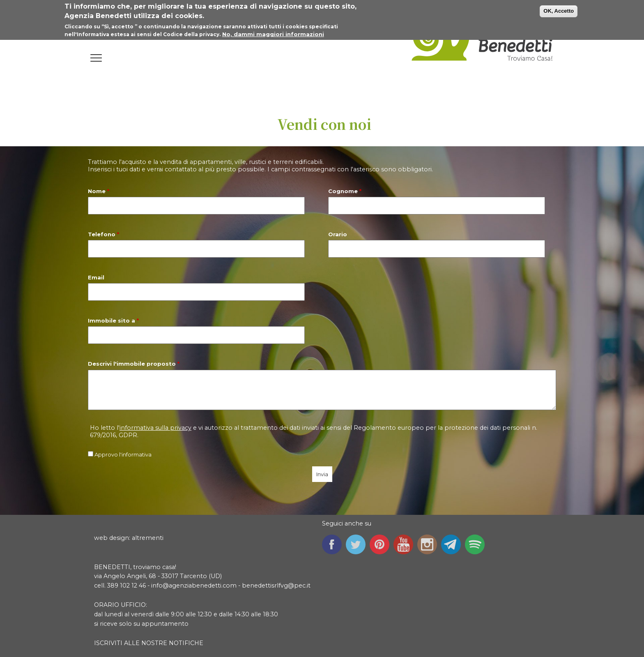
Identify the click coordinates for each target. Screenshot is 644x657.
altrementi (148, 538)
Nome (99, 191)
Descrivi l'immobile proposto (134, 364)
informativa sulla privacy (155, 428)
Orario (338, 234)
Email (96, 277)
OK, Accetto (559, 10)
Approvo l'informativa (123, 454)
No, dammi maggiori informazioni (273, 33)
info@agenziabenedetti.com (194, 586)
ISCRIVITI (108, 643)
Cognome (345, 191)
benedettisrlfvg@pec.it (276, 586)
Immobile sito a (113, 320)
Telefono (103, 234)
